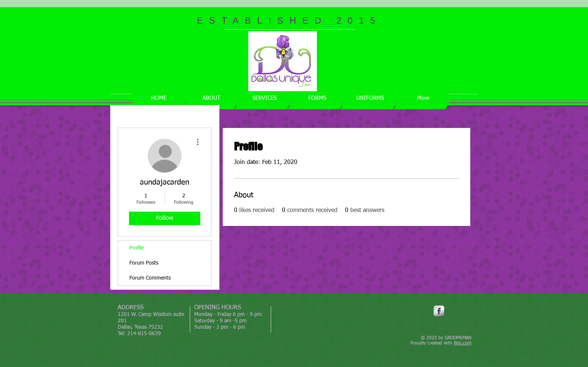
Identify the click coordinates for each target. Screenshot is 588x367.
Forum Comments (150, 278)
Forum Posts (144, 263)
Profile (136, 248)
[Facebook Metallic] (439, 311)
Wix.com (463, 343)
